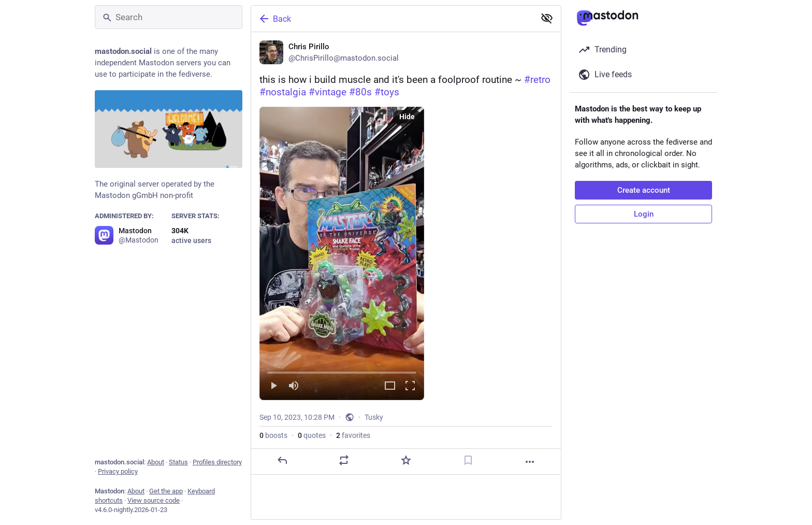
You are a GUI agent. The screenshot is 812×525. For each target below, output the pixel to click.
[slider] (342, 371)
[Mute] (294, 386)
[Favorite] (406, 460)
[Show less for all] (547, 18)
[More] (530, 462)
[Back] (392, 19)
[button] (342, 253)
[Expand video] (390, 386)
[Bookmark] (468, 460)
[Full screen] (410, 386)
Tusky (374, 417)
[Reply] (282, 460)
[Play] (273, 386)
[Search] (169, 17)
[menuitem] (342, 253)
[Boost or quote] (344, 460)
